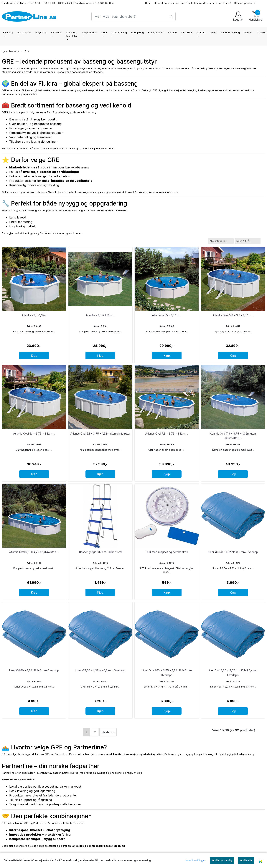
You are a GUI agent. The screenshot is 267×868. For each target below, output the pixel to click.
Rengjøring (137, 32)
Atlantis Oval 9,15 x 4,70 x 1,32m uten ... (34, 552)
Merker (14, 51)
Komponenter (89, 32)
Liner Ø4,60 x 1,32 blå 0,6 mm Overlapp (34, 670)
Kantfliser (56, 32)
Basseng (8, 32)
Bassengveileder (245, 3)
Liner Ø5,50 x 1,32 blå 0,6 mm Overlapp (100, 670)
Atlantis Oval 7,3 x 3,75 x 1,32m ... (167, 434)
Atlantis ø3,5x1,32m (34, 315)
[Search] (133, 16)
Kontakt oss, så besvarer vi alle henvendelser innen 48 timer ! (193, 3)
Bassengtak (24, 32)
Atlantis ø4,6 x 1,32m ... (100, 315)
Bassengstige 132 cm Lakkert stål (100, 552)
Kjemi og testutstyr (72, 34)
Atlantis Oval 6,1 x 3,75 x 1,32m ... (34, 434)
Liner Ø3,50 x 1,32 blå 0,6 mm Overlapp (233, 552)
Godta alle (246, 860)
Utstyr (213, 32)
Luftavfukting (119, 32)
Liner (104, 32)
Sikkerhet (187, 32)
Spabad (201, 32)
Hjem (148, 3)
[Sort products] (248, 241)
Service (172, 32)
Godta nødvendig (222, 860)
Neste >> (108, 732)
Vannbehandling (230, 32)
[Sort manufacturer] (221, 241)
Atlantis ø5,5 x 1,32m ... (167, 315)
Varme (248, 32)
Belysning (41, 32)
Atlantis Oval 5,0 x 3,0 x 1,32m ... (233, 315)
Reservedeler (156, 32)
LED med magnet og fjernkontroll (167, 552)
